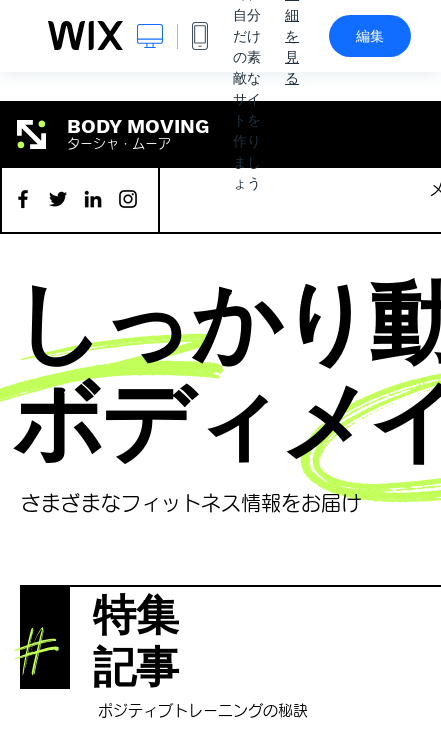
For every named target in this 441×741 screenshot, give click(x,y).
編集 (370, 36)
